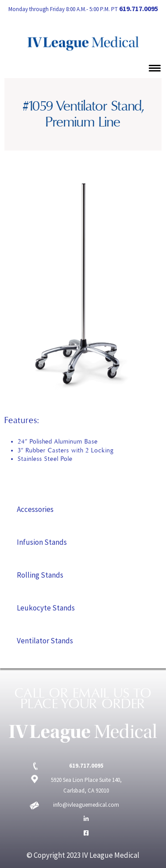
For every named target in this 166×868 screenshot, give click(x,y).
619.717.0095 (139, 8)
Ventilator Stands (45, 641)
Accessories (35, 509)
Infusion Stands (42, 542)
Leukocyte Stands (46, 608)
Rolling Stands (40, 575)
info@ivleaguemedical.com (86, 805)
